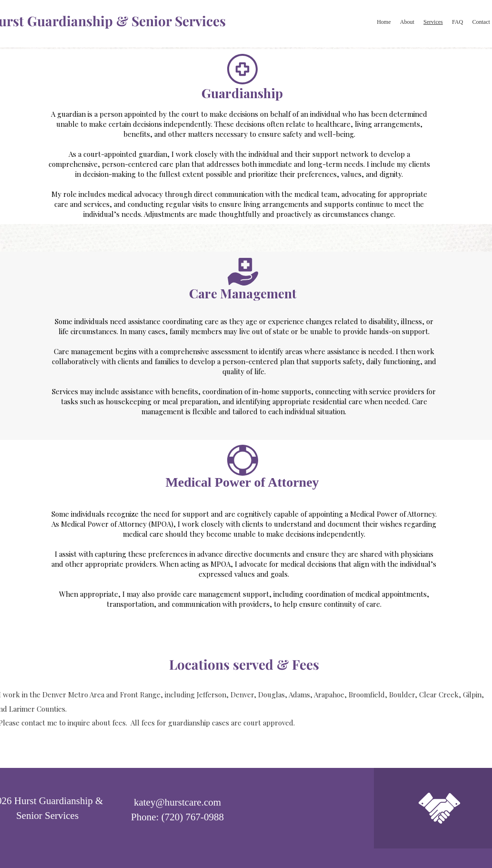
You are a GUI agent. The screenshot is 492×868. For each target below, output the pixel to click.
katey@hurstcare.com (177, 802)
